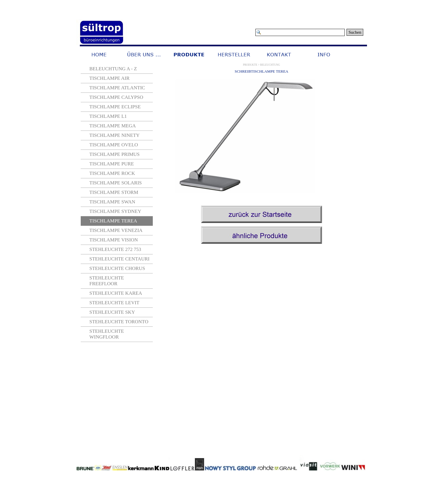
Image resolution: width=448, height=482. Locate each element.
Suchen (355, 32)
